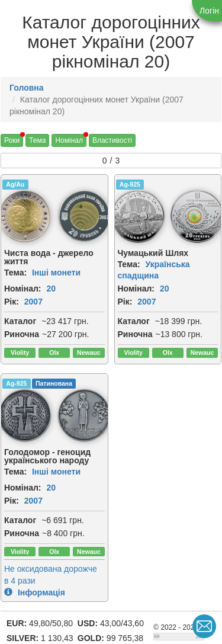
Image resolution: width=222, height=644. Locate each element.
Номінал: (23, 289)
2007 (33, 302)
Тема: (15, 273)
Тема (37, 140)
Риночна (22, 334)
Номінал (69, 140)
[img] (84, 216)
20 (51, 289)
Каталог (20, 321)
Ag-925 (130, 184)
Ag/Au (15, 184)
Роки (12, 140)
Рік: (12, 302)
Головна (27, 88)
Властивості (112, 140)
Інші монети (56, 273)
